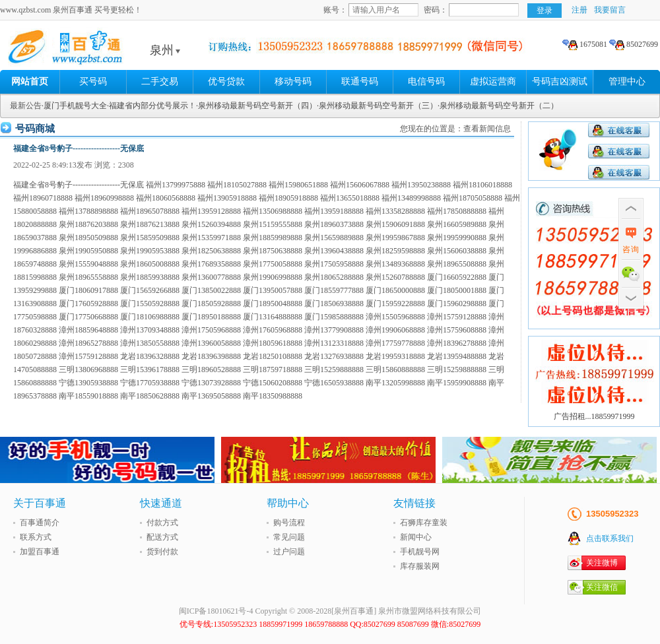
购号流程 (289, 523)
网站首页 (30, 81)
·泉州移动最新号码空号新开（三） (377, 106)
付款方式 (162, 523)
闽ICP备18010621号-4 (216, 611)
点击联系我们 (610, 538)
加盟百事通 (40, 552)
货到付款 (162, 552)
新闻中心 (416, 537)
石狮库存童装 (424, 523)
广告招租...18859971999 (594, 416)
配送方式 (162, 537)
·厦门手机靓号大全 (74, 106)
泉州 (165, 50)
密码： (436, 10)
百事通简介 (40, 523)
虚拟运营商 (493, 81)
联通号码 (360, 81)
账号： (335, 10)
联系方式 (36, 537)
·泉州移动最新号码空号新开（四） (256, 106)
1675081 (585, 44)
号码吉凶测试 (560, 81)
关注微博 (602, 563)
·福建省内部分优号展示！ (151, 106)
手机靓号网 (420, 552)
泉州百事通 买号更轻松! (102, 50)
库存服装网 (420, 566)
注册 (579, 10)
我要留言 (610, 10)
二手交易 (160, 81)
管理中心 (627, 81)
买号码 (93, 81)
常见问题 (289, 537)
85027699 (634, 44)
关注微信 (602, 587)
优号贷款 (226, 81)
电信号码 (426, 81)
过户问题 (289, 552)
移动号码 (293, 81)
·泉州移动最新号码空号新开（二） (498, 106)
